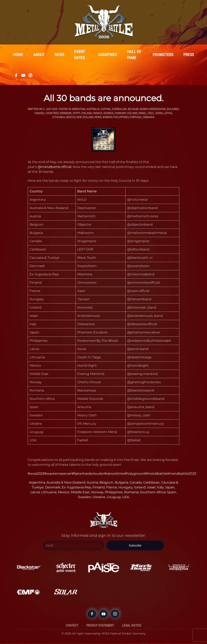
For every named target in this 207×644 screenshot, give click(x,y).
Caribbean (151, 483)
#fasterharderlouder (88, 474)
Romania (149, 117)
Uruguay (114, 497)
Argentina (79, 109)
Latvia (168, 113)
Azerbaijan (119, 109)
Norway (107, 117)
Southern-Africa (153, 492)
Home (18, 55)
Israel (142, 113)
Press (189, 55)
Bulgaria (173, 109)
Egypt (76, 113)
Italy (150, 113)
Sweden (85, 497)
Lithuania (58, 117)
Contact (72, 626)
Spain (172, 492)
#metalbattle (156, 474)
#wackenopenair (58, 474)
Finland (86, 113)
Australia (93, 109)
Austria (106, 109)
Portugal (136, 117)
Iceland (132, 113)
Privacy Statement (100, 626)
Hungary (120, 113)
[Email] (73, 546)
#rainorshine (114, 474)
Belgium (133, 109)
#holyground (135, 474)
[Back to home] (103, 22)
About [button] (39, 55)
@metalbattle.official (55, 167)
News (59, 55)
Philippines (121, 117)
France (97, 113)
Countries (108, 55)
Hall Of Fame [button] (134, 55)
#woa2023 (36, 474)
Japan (159, 113)
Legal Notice (132, 626)
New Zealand (85, 117)
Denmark (66, 113)
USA (126, 497)
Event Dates (80, 55)
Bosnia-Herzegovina (153, 109)
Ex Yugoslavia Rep (77, 488)
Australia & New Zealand (66, 483)
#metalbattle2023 (182, 474)
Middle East (80, 492)
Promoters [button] (163, 55)
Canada (39, 113)
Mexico (71, 117)
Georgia (108, 113)
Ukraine (99, 497)
